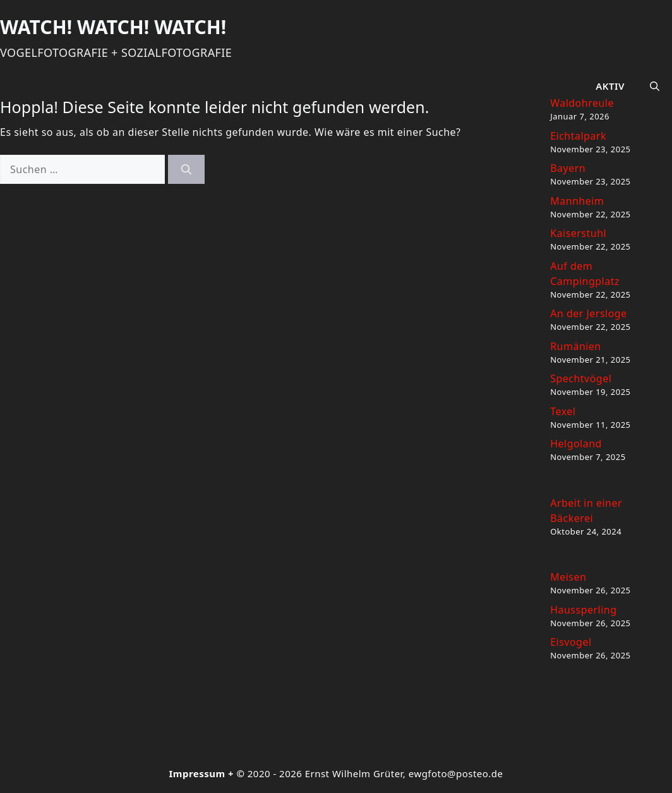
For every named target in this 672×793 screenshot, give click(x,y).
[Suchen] (186, 169)
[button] (655, 86)
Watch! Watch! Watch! (113, 27)
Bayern (568, 168)
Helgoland (576, 444)
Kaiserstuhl (578, 233)
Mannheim (577, 201)
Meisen (568, 577)
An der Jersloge (588, 313)
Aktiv (610, 86)
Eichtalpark (578, 136)
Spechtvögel (581, 378)
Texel (563, 411)
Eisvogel (571, 642)
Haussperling (583, 610)
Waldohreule (582, 103)
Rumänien (576, 346)
